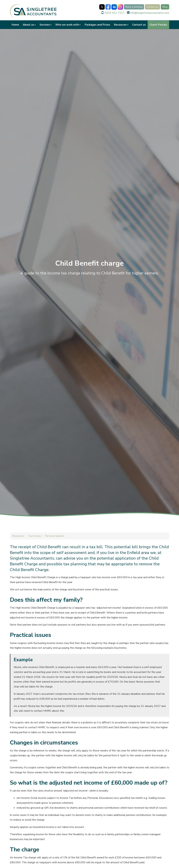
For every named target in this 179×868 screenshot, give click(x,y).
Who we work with (68, 25)
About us (29, 25)
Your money (35, 536)
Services (46, 25)
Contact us (152, 7)
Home (15, 25)
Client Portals (158, 25)
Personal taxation (55, 536)
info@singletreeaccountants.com (150, 13)
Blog (165, 7)
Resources (121, 25)
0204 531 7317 (115, 13)
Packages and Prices (97, 25)
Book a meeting (134, 7)
